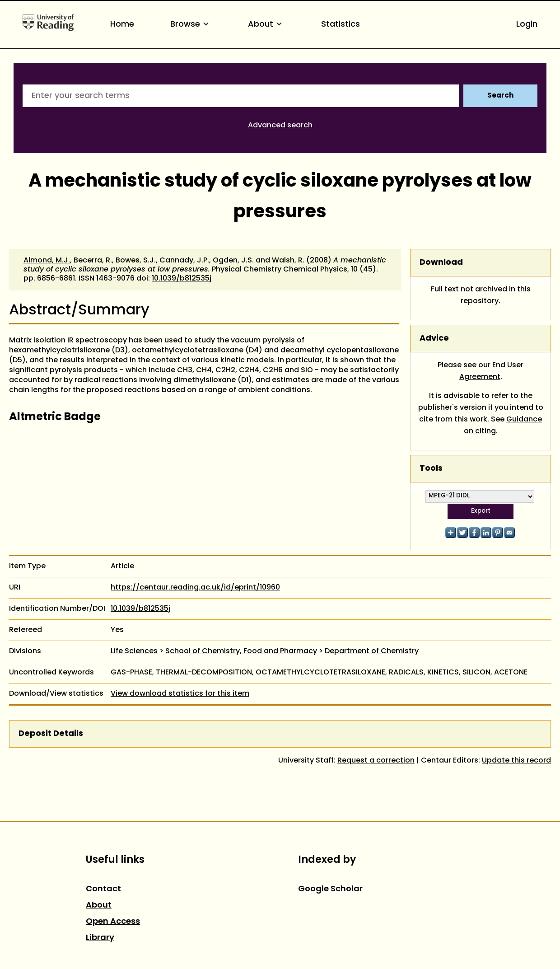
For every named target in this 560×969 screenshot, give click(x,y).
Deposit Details (51, 734)
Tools (431, 469)
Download (441, 263)
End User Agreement (492, 371)
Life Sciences (134, 651)
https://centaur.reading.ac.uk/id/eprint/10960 (195, 588)
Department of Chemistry (372, 651)
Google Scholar (330, 889)
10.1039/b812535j (182, 279)
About (266, 25)
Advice (434, 339)
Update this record (516, 761)
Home (122, 25)
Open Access (113, 922)
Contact (103, 889)
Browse (191, 25)
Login (527, 25)
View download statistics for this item (180, 694)
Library (100, 938)
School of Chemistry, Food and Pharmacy (241, 651)
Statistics (341, 25)
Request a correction (376, 761)
